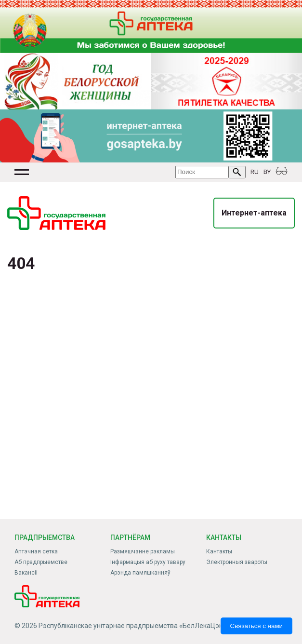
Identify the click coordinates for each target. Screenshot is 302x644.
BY (267, 172)
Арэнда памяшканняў (140, 573)
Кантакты (219, 551)
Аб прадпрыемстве (41, 562)
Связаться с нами (256, 626)
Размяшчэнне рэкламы (143, 551)
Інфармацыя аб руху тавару (148, 562)
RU (255, 172)
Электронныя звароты (237, 562)
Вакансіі (26, 573)
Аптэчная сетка (36, 551)
